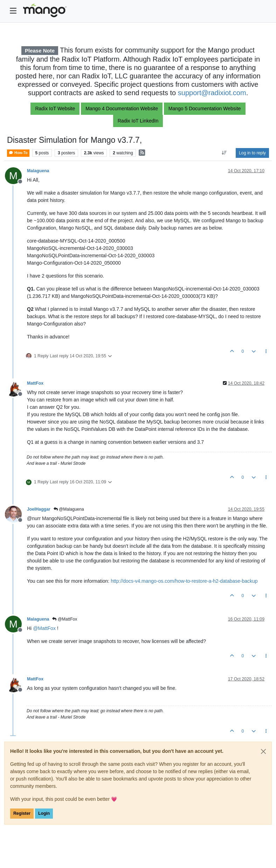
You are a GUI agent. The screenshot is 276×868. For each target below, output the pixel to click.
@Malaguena (69, 509)
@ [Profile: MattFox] (44, 628)
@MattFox (65, 619)
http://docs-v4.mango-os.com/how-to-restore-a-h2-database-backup (184, 581)
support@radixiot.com (212, 93)
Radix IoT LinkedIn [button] (138, 121)
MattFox (35, 383)
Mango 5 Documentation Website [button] (205, 108)
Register (22, 813)
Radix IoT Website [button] (55, 108)
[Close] (263, 751)
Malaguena (38, 171)
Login (44, 813)
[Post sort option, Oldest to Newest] (224, 153)
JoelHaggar (39, 509)
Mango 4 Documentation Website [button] (122, 108)
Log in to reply (252, 153)
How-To (18, 153)
